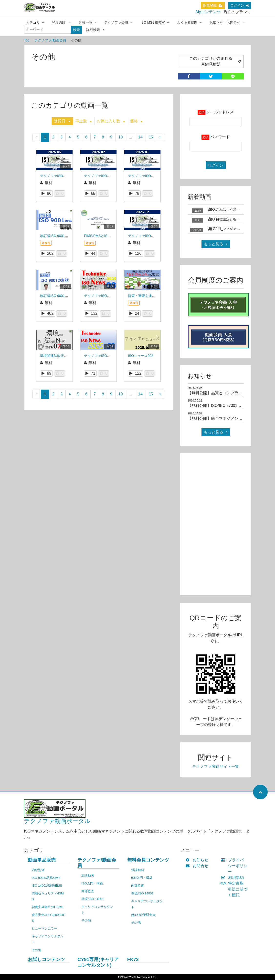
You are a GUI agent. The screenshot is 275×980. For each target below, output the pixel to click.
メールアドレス (220, 112)
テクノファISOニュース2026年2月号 (112, 176)
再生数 (84, 121)
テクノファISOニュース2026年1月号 (156, 176)
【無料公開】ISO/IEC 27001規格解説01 (222, 406)
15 (151, 137)
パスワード (220, 137)
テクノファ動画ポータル (57, 821)
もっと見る (216, 244)
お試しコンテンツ (46, 959)
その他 (37, 950)
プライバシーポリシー (235, 866)
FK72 (133, 959)
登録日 (62, 121)
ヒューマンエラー (44, 928)
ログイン (240, 5)
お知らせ (198, 860)
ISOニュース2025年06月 (147, 356)
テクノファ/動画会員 (50, 40)
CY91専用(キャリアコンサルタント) (98, 962)
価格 (136, 121)
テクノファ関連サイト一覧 (216, 767)
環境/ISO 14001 (93, 899)
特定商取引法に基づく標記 (235, 889)
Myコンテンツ (208, 12)
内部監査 (38, 870)
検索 (76, 30)
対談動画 (88, 876)
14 (140, 137)
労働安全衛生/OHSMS (48, 907)
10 (121, 137)
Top (27, 40)
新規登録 (213, 5)
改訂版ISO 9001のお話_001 (61, 296)
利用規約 (233, 877)
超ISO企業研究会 (143, 915)
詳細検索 (95, 30)
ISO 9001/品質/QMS (46, 878)
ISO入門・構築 (92, 883)
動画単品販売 (42, 860)
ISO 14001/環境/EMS (47, 886)
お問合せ (198, 866)
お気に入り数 (111, 121)
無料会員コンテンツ (148, 860)
